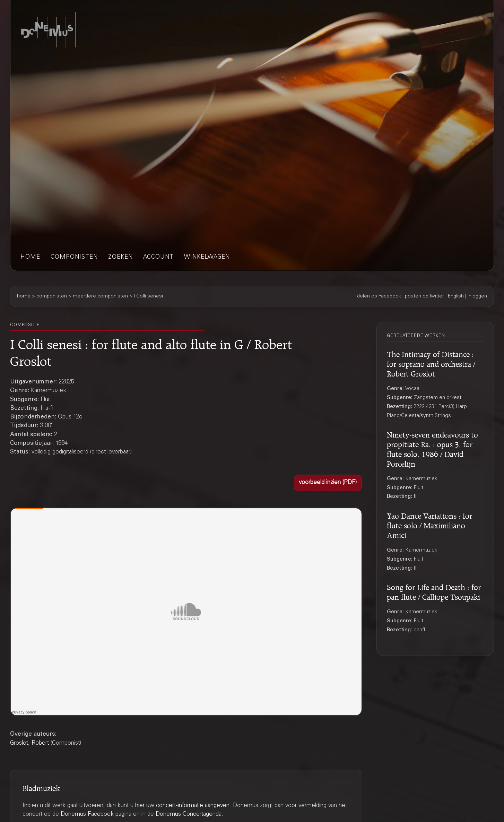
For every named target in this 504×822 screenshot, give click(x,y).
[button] (328, 483)
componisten (74, 257)
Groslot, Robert (29, 743)
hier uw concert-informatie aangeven (182, 806)
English (456, 296)
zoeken (120, 257)
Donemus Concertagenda (189, 815)
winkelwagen (207, 257)
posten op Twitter (424, 296)
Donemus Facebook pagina (96, 815)
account (158, 257)
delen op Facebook (379, 296)
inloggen (477, 296)
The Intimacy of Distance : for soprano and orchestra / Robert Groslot (431, 363)
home (30, 257)
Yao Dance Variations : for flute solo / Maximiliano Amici (429, 525)
